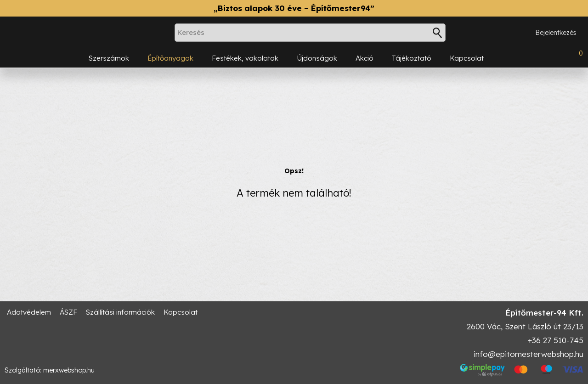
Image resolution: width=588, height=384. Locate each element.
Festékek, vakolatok (245, 58)
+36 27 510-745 (555, 340)
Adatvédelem (29, 312)
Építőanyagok (170, 58)
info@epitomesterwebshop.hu (529, 354)
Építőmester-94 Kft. (544, 313)
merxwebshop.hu (69, 370)
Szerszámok (109, 58)
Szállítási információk (120, 312)
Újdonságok (317, 58)
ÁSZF (68, 312)
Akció (365, 58)
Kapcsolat (467, 58)
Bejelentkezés (556, 33)
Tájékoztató (412, 58)
